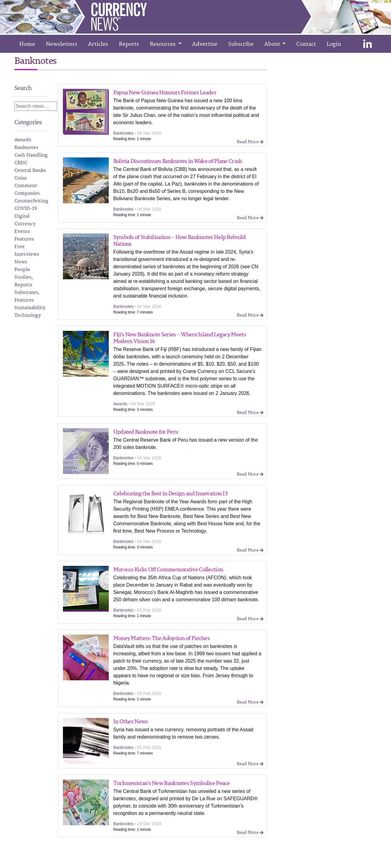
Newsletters (62, 44)
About (273, 44)
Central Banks (30, 170)
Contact (306, 44)
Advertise (205, 44)
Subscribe (241, 44)
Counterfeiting (31, 201)
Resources (163, 44)
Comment (26, 185)
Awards (23, 139)
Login (334, 44)
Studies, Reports (24, 281)
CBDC (21, 162)
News (21, 262)
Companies (27, 193)
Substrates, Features (27, 296)
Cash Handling (31, 155)
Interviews (27, 254)
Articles (98, 44)
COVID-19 (26, 208)
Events (22, 231)
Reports (129, 44)
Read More (250, 141)
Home (27, 44)
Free (20, 246)
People (22, 269)
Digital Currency (25, 220)
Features (24, 239)
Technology (28, 315)
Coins (21, 178)
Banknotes (26, 147)
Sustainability (30, 307)
